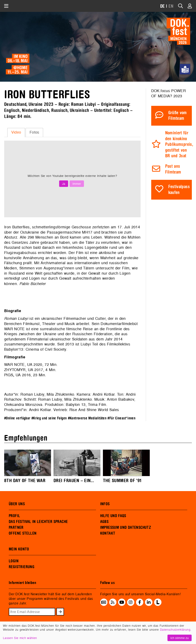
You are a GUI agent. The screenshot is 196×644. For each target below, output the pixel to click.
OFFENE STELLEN (23, 533)
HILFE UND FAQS (113, 516)
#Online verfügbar (17, 418)
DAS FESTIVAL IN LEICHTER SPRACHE (38, 522)
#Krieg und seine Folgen (49, 418)
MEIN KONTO (19, 549)
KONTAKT (108, 533)
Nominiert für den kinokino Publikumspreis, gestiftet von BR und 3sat (179, 144)
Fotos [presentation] (34, 132)
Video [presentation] (16, 132)
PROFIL (14, 516)
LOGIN (14, 561)
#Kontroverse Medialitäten (87, 418)
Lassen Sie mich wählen (20, 638)
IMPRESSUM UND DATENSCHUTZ (126, 528)
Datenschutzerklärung (175, 630)
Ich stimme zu (180, 638)
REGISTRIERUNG (22, 567)
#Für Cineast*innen (121, 418)
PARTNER (16, 528)
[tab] (16, 133)
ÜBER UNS (17, 504)
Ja (64, 184)
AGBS (104, 522)
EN (171, 6)
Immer (77, 184)
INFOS (105, 504)
